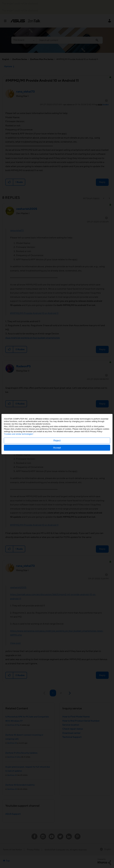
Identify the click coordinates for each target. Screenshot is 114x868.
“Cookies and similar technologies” (19, 434)
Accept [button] (57, 448)
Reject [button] (57, 440)
